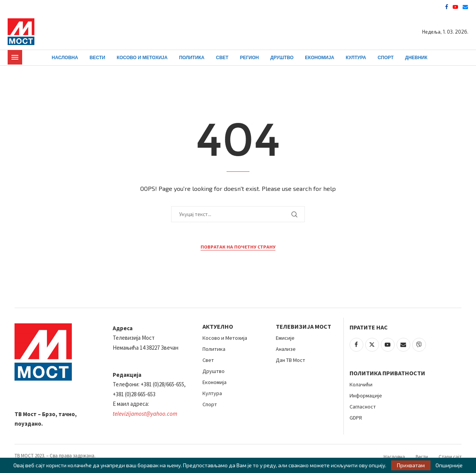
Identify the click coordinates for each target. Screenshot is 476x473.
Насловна (65, 58)
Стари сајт (450, 457)
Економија (320, 58)
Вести (97, 58)
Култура (356, 58)
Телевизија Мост (304, 326)
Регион (249, 58)
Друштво (282, 58)
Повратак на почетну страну (238, 247)
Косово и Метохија (142, 58)
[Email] (465, 7)
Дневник (416, 58)
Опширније (449, 465)
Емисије (285, 338)
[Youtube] (455, 7)
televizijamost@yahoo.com (145, 414)
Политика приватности (387, 373)
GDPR (356, 418)
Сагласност (363, 407)
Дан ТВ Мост (291, 360)
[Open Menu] (15, 57)
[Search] (465, 58)
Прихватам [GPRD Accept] (411, 465)
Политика (192, 58)
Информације (366, 396)
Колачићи (361, 384)
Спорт (385, 58)
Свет (222, 58)
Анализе (286, 349)
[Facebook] (447, 7)
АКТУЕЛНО (218, 326)
